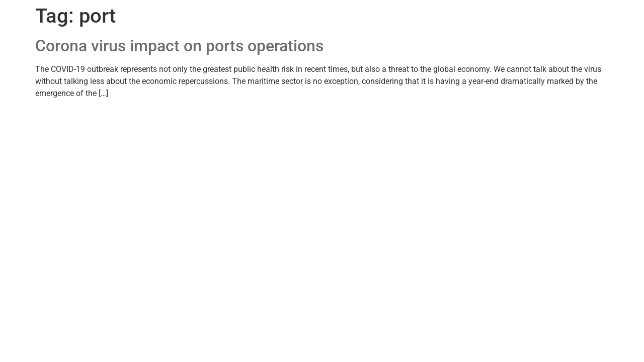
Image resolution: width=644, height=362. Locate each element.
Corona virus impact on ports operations (179, 46)
